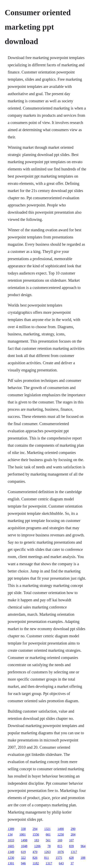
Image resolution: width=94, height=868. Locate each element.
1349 (11, 852)
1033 (11, 840)
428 (71, 858)
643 (61, 863)
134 (10, 834)
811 (46, 858)
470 (35, 852)
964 (83, 846)
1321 (47, 829)
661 (48, 834)
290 (73, 829)
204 (73, 834)
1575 (59, 858)
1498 (24, 840)
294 (35, 829)
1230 (11, 858)
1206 (37, 846)
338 (23, 829)
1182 (36, 863)
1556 (36, 834)
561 (48, 840)
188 (83, 858)
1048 (24, 846)
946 (23, 863)
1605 (11, 846)
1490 (61, 829)
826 (35, 858)
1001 (22, 834)
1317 (74, 852)
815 (60, 846)
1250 (61, 834)
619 (23, 852)
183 (36, 840)
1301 (11, 863)
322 (23, 858)
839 (71, 846)
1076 (61, 852)
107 (71, 840)
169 (60, 840)
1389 (11, 829)
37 (72, 863)
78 (49, 846)
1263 (47, 852)
